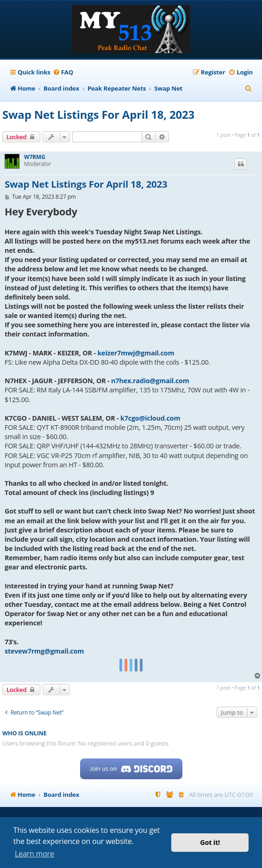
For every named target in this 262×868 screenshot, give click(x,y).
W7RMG (34, 157)
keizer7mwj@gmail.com (136, 353)
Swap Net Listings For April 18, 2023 (98, 114)
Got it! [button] (210, 842)
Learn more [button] (34, 854)
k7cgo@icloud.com (150, 418)
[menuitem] (63, 72)
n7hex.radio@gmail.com (150, 381)
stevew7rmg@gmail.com (44, 651)
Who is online (25, 733)
